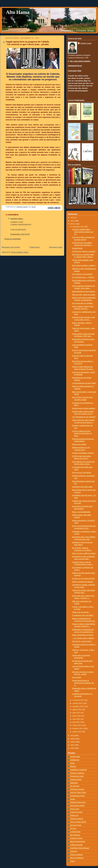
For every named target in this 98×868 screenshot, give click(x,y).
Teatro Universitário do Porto (83, 635)
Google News (75, 757)
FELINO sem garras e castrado (84, 251)
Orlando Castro (86, 43)
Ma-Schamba (75, 835)
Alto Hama (18, 12)
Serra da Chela (76, 825)
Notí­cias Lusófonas (77, 773)
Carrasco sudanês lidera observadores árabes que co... (83, 232)
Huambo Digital (76, 780)
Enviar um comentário (13, 239)
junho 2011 (77, 716)
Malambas (74, 783)
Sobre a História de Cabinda (83, 582)
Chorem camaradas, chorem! (83, 453)
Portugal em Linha (77, 776)
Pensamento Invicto (77, 796)
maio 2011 (77, 719)
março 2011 (77, 725)
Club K (73, 861)
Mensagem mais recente (11, 247)
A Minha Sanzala (76, 845)
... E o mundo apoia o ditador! (83, 638)
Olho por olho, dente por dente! (84, 295)
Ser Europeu (75, 786)
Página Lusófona (76, 855)
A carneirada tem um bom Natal (84, 383)
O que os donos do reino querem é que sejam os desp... (82, 433)
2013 (73, 218)
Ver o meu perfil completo (80, 61)
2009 (73, 739)
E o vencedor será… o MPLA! (83, 277)
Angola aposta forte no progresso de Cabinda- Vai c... (83, 683)
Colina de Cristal (76, 812)
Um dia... (73, 828)
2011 (73, 224)
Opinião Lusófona (77, 819)
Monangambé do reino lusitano (84, 291)
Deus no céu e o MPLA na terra (84, 553)
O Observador (75, 832)
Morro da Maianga (77, 858)
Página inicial (35, 247)
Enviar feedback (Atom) (20, 252)
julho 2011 (77, 713)
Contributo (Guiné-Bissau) (80, 848)
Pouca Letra (75, 809)
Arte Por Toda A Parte (78, 792)
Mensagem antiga (56, 247)
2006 (73, 748)
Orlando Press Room (78, 802)
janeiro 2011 (77, 732)
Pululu (72, 763)
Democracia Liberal (77, 806)
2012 (73, 221)
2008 (73, 742)
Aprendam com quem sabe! (82, 487)
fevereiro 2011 (78, 728)
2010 (73, 736)
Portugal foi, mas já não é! (82, 641)
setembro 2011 (78, 707)
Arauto (73, 799)
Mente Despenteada (78, 842)
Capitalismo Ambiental (78, 770)
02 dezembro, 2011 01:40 (20, 234)
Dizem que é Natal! (79, 444)
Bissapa (73, 766)
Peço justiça (77, 677)
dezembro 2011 (79, 227)
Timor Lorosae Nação (78, 822)
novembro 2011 (79, 700)
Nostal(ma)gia (77, 248)
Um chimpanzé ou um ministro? (84, 417)
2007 (73, 745)
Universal (74, 851)
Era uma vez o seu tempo (82, 473)
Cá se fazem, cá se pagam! (82, 274)
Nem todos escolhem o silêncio (84, 265)
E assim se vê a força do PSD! (83, 579)
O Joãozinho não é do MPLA (83, 615)
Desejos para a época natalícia (84, 408)
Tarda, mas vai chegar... (81, 612)
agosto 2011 (77, 710)
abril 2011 (76, 722)
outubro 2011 (78, 703)
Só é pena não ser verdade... (83, 303)
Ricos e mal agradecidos (81, 512)
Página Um (74, 815)
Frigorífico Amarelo (77, 789)
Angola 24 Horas (76, 838)
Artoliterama (75, 760)
